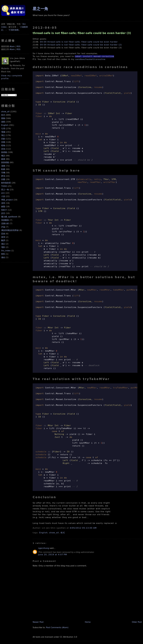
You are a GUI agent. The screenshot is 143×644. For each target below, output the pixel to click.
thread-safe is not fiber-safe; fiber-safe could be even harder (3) (82, 33)
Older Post (137, 622)
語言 (3, 213)
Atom (12, 46)
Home (88, 622)
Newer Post (38, 622)
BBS (3, 254)
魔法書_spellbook (9, 217)
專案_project (7, 200)
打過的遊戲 (14, 30)
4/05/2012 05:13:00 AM (83, 528)
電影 (3, 247)
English (5, 125)
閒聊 (3, 118)
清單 (3, 203)
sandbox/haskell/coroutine (90, 59)
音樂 (3, 142)
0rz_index (6, 251)
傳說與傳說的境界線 (10, 230)
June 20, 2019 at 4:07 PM (53, 555)
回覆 (3, 179)
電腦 (3, 132)
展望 (3, 237)
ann (3, 193)
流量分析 (5, 223)
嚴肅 (3, 159)
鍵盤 (3, 207)
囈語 (3, 156)
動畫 (3, 169)
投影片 (4, 210)
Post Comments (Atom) (57, 627)
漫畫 (3, 166)
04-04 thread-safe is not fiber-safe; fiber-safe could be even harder (79, 42)
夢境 (3, 176)
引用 (3, 129)
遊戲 (3, 122)
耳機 (3, 173)
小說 (3, 196)
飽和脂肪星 (6, 183)
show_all (5, 112)
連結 (3, 257)
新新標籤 (5, 162)
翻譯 (3, 240)
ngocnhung (44, 548)
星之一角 (5, 190)
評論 (3, 227)
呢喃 (3, 145)
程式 (3, 115)
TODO (4, 186)
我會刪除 (5, 220)
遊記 (3, 244)
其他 (3, 149)
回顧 (3, 139)
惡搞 (3, 234)
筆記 (3, 135)
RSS (18, 46)
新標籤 (4, 152)
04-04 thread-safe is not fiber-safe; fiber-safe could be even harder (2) (81, 45)
